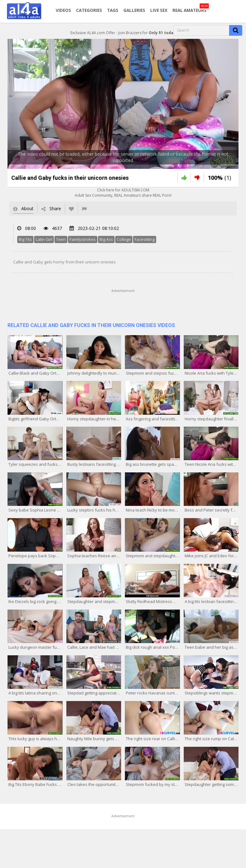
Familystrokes (83, 239)
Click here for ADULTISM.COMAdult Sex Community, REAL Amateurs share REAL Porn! (123, 193)
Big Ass (106, 239)
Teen (61, 239)
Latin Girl (44, 239)
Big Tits (25, 239)
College (124, 239)
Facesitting (145, 239)
